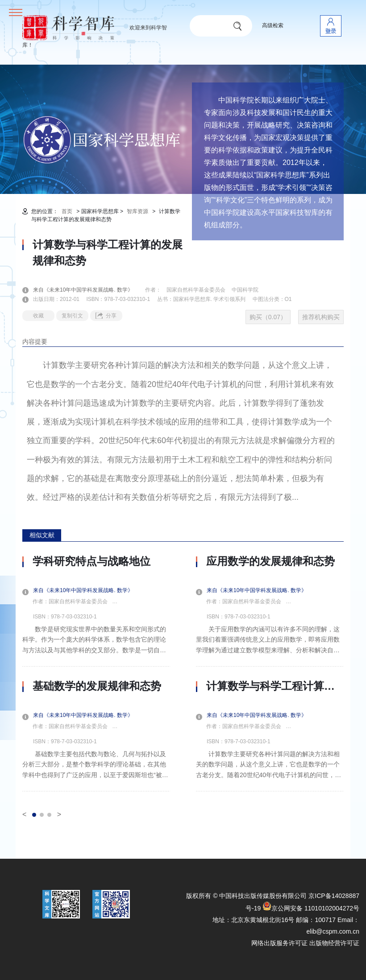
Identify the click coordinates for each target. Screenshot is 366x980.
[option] (96, 673)
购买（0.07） (268, 317)
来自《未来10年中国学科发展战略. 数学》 (88, 290)
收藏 (38, 316)
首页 (67, 211)
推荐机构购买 (321, 317)
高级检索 (273, 25)
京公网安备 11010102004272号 (311, 908)
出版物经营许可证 (334, 943)
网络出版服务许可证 (279, 943)
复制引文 (72, 316)
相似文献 (42, 535)
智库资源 (137, 211)
